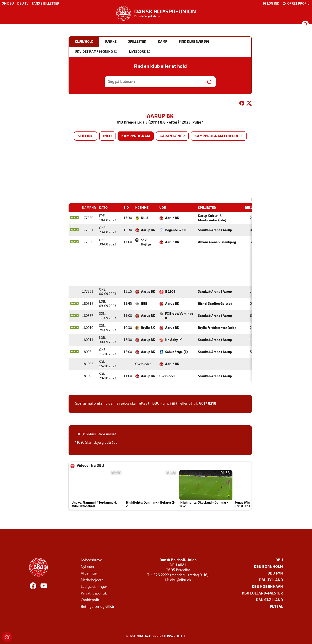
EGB (144, 304)
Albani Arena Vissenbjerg (217, 242)
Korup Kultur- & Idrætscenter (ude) (212, 218)
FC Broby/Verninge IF (179, 316)
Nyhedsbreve (91, 560)
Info (107, 136)
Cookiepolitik (92, 600)
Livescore (140, 52)
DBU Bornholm (268, 567)
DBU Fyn (275, 574)
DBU (279, 560)
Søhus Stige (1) (176, 352)
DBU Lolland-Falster (262, 594)
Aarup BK (172, 218)
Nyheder (88, 567)
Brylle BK (148, 328)
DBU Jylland (271, 580)
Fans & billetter (45, 4)
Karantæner (172, 136)
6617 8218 (208, 404)
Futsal (276, 607)
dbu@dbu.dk (181, 580)
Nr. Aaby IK (173, 340)
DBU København (267, 587)
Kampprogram (136, 136)
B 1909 (170, 292)
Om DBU (8, 4)
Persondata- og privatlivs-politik (156, 637)
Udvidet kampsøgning (96, 52)
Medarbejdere (92, 580)
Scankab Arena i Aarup (215, 230)
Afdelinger (89, 574)
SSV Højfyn (146, 242)
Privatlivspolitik (94, 594)
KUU (144, 218)
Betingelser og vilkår (98, 607)
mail (176, 404)
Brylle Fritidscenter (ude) (217, 328)
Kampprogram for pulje (219, 136)
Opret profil (296, 4)
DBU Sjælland (269, 600)
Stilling (86, 136)
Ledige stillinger (94, 587)
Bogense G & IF (176, 230)
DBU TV (23, 4)
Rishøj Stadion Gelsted (215, 304)
